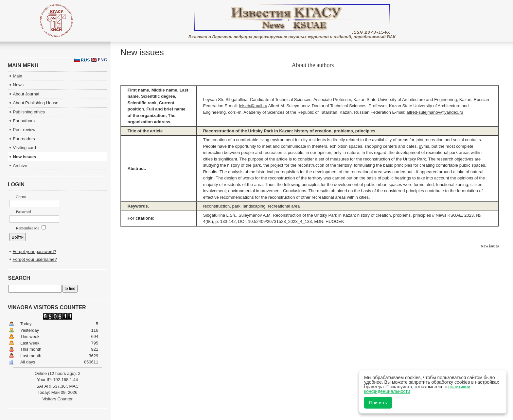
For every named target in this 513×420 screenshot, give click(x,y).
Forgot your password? (35, 252)
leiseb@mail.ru (253, 106)
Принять (378, 403)
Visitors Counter (57, 399)
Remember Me (31, 228)
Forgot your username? (35, 259)
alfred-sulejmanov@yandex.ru (435, 112)
